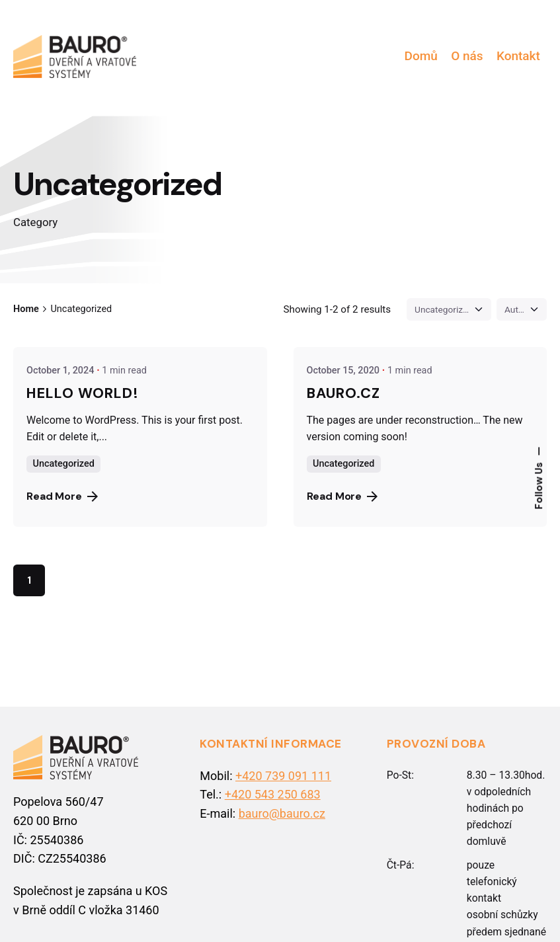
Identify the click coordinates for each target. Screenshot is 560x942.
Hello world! (83, 393)
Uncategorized (64, 464)
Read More (62, 496)
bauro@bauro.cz (282, 813)
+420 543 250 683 (273, 794)
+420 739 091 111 (283, 776)
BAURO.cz (343, 393)
